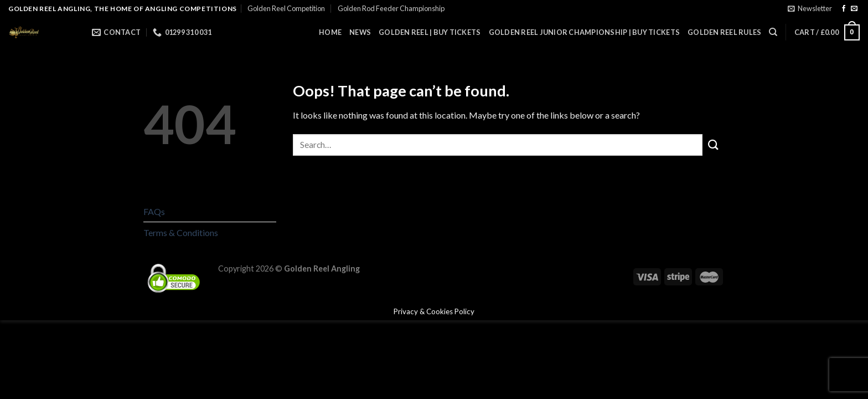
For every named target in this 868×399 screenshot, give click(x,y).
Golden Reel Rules (724, 32)
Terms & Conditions (181, 232)
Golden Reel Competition (286, 8)
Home (330, 32)
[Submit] (714, 145)
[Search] (773, 32)
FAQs (154, 211)
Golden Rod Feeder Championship (391, 8)
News (360, 32)
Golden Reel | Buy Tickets (430, 32)
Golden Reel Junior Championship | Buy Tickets (585, 32)
